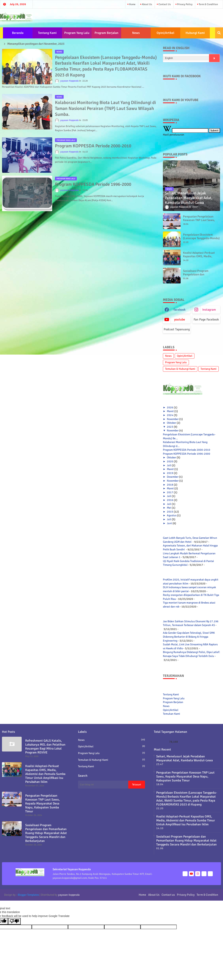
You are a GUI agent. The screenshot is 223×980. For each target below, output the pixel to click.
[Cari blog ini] (103, 785)
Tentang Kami (47, 33)
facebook (180, 310)
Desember (173, 477)
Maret (170, 411)
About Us (147, 4)
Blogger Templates (28, 895)
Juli (169, 465)
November (173, 419)
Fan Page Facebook (206, 320)
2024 (170, 415)
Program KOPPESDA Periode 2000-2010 (93, 146)
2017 (170, 492)
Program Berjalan (106, 33)
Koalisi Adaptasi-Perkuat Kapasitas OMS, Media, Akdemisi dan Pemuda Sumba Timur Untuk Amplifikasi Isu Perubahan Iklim (45, 774)
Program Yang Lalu (77, 33)
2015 (170, 512)
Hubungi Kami (195, 33)
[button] (219, 33)
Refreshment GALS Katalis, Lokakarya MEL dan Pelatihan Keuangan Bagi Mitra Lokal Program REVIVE (45, 747)
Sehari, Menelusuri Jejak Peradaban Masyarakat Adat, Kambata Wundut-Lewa (184, 758)
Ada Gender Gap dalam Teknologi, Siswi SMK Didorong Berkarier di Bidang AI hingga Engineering (189, 637)
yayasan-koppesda (69, 895)
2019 (170, 473)
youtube (180, 320)
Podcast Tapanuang (177, 329)
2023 (170, 427)
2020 (170, 461)
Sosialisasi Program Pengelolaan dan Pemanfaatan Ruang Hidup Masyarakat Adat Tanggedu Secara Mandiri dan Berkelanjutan (46, 833)
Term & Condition (208, 4)
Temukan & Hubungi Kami (180, 369)
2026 (170, 407)
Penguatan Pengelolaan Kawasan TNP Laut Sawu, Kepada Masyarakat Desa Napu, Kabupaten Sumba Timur (42, 804)
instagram (209, 310)
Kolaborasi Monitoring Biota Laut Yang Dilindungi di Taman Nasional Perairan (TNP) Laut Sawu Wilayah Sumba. (105, 108)
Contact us (164, 4)
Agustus (172, 515)
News (136, 33)
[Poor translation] (14, 921)
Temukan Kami (171, 714)
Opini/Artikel (165, 33)
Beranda (18, 33)
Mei (169, 508)
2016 (170, 500)
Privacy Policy (184, 4)
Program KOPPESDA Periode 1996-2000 (93, 184)
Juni (169, 523)
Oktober (171, 423)
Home (132, 4)
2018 (170, 485)
